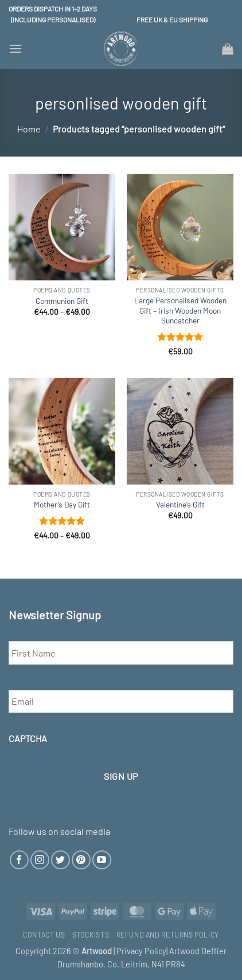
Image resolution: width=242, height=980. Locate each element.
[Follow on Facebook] (19, 860)
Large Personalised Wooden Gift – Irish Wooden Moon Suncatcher (180, 310)
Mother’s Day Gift (62, 504)
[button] (15, 48)
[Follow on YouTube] (102, 860)
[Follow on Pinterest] (81, 860)
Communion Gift (62, 301)
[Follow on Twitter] (61, 860)
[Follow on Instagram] (40, 860)
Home (29, 129)
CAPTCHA (28, 738)
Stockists (91, 935)
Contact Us (44, 935)
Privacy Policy (141, 951)
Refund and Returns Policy (168, 935)
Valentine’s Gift (180, 504)
